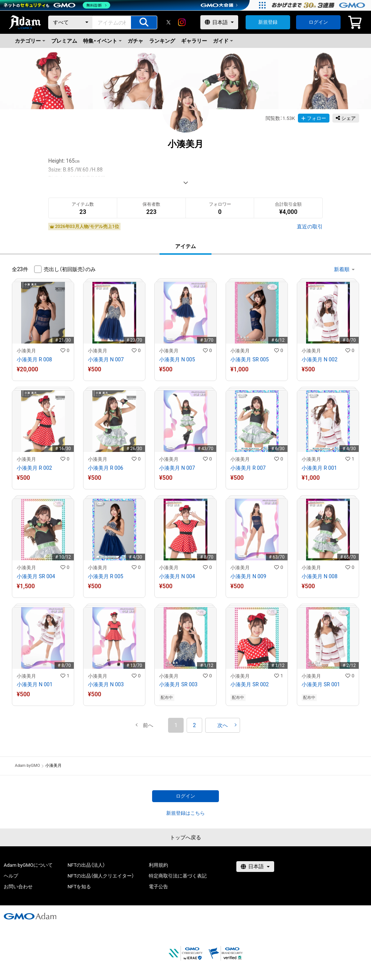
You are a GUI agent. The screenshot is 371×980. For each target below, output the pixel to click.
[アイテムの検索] (144, 22)
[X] (168, 22)
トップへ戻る (185, 837)
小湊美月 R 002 (34, 468)
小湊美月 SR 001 (321, 684)
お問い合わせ (18, 887)
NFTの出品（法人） (86, 865)
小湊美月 (26, 351)
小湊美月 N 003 (106, 684)
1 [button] (176, 725)
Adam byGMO (27, 766)
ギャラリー (194, 41)
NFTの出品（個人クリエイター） (101, 876)
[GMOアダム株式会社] (30, 916)
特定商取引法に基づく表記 (178, 876)
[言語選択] (219, 22)
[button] (148, 725)
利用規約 (158, 865)
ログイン (318, 22)
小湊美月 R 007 (248, 468)
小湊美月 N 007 (106, 359)
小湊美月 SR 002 (250, 684)
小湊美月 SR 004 (36, 576)
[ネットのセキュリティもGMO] (57, 5)
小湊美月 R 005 (106, 576)
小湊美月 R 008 (34, 359)
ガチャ (135, 41)
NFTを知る (79, 887)
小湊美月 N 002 (320, 359)
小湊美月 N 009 (248, 576)
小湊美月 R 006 (106, 468)
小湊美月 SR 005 (250, 359)
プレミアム (64, 41)
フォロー (314, 118)
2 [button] (194, 725)
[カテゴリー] (70, 22)
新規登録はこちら (185, 813)
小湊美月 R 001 (319, 468)
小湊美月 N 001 (35, 684)
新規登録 (268, 22)
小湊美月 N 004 (177, 576)
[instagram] (182, 22)
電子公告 (158, 887)
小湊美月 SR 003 (178, 684)
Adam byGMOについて (28, 865)
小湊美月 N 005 (177, 359)
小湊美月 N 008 (320, 576)
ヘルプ (11, 876)
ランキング (162, 41)
